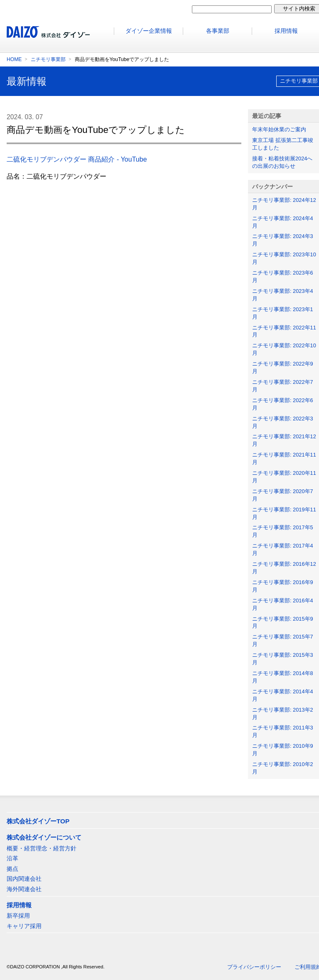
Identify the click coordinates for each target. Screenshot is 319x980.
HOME (14, 59)
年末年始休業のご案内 (279, 129)
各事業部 (218, 31)
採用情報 (19, 905)
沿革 (12, 858)
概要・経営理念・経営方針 (42, 848)
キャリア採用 (24, 926)
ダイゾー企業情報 (149, 31)
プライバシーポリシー (254, 967)
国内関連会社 (24, 879)
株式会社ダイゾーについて (44, 837)
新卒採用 (18, 916)
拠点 (12, 869)
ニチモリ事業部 (48, 59)
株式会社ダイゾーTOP (38, 821)
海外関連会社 (24, 889)
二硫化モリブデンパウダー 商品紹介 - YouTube (77, 159)
